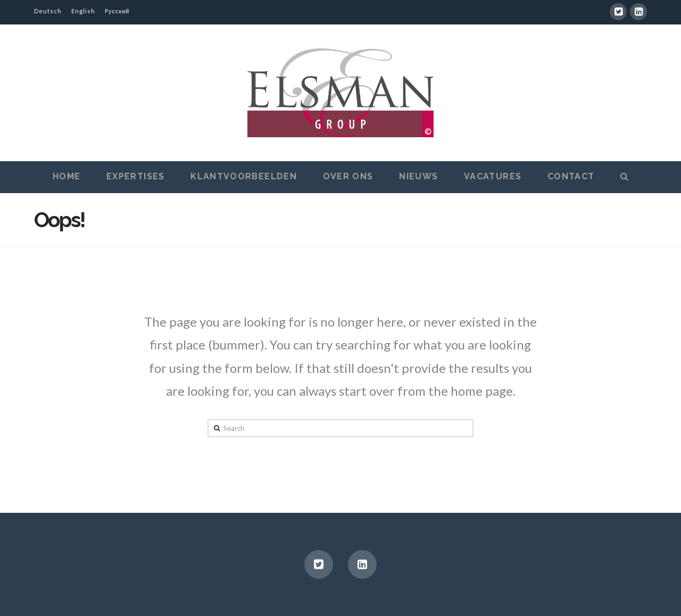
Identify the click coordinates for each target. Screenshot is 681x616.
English (83, 11)
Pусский (117, 11)
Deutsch (48, 11)
